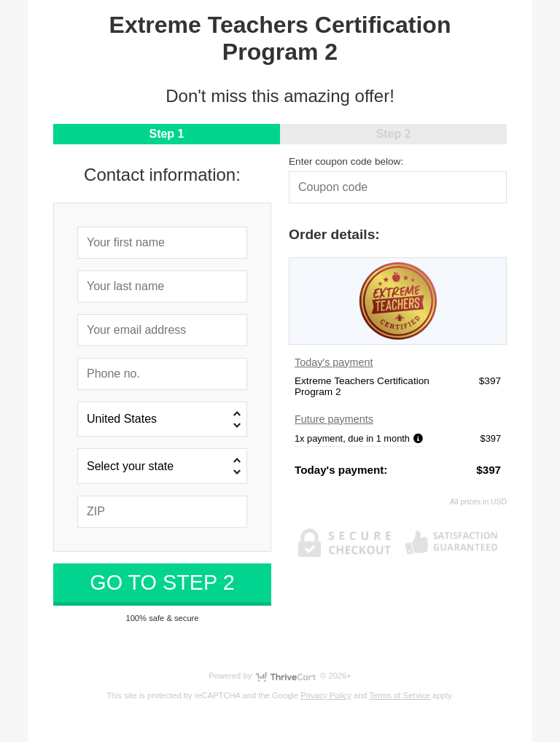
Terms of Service (400, 695)
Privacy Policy (326, 695)
